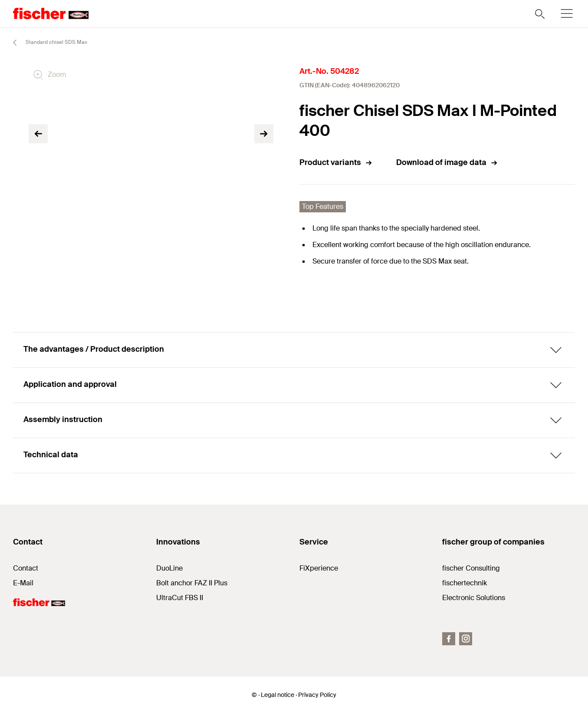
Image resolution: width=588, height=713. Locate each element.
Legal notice (278, 695)
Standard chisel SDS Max (46, 43)
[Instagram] (466, 639)
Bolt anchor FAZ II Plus (192, 583)
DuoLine (169, 568)
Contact (26, 568)
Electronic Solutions (474, 598)
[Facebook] (449, 639)
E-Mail (23, 583)
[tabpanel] (69, 236)
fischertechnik (465, 583)
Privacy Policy (317, 695)
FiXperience (319, 568)
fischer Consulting (471, 568)
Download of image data (447, 162)
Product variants (336, 162)
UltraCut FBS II (180, 598)
